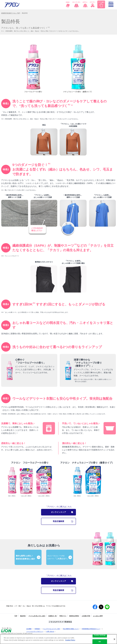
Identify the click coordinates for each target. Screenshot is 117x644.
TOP (16, 616)
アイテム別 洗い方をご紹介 (37, 616)
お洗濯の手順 (86, 616)
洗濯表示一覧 (52, 616)
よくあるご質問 (98, 616)
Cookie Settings (100, 635)
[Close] (114, 639)
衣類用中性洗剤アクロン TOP (11, 13)
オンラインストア (62, 512)
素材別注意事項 (74, 616)
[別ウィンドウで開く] (6, 632)
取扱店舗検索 (64, 521)
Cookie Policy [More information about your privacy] (70, 640)
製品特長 (23, 616)
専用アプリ (63, 616)
